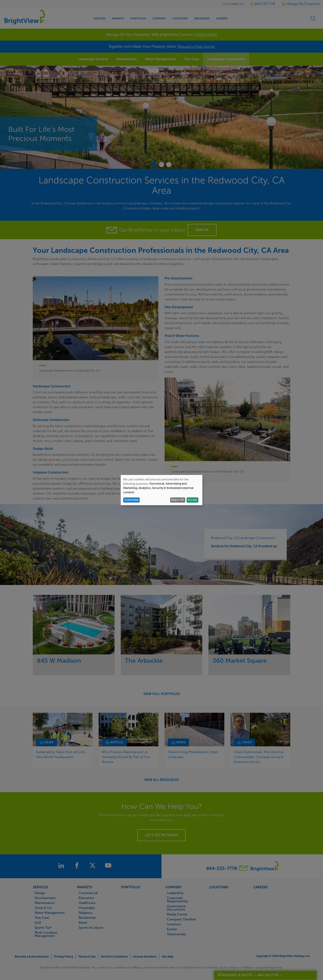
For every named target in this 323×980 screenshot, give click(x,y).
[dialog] (161, 490)
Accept (192, 500)
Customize (132, 500)
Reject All (178, 500)
